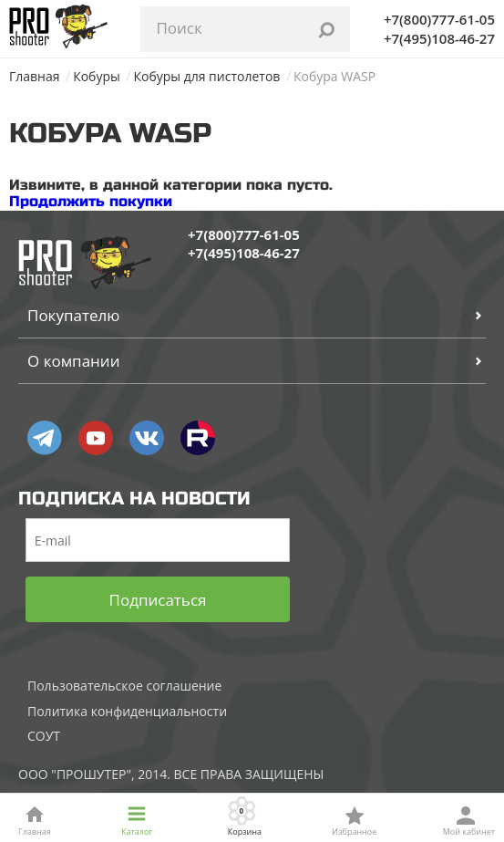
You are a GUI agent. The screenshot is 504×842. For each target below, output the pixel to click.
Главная (35, 76)
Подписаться (158, 600)
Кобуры (97, 76)
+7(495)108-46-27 (439, 38)
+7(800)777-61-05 (439, 19)
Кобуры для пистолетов (206, 76)
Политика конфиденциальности (127, 711)
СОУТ (44, 736)
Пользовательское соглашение (124, 686)
